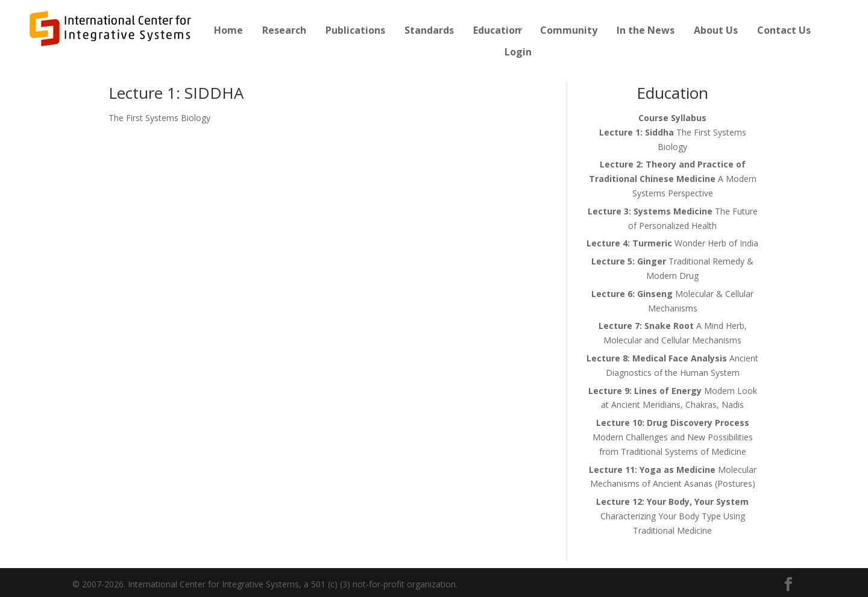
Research (284, 30)
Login (518, 52)
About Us (716, 30)
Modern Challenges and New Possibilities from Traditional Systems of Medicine (673, 437)
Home (228, 30)
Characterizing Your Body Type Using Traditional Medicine (672, 516)
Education (497, 30)
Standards (429, 30)
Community (569, 30)
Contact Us (784, 30)
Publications (355, 30)
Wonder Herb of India (672, 243)
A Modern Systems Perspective (673, 179)
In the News (646, 30)
